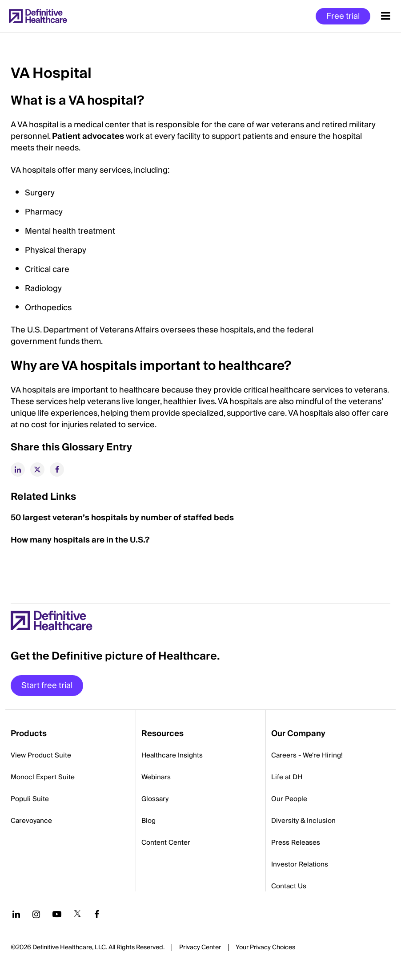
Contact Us (289, 886)
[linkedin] (18, 470)
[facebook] (57, 470)
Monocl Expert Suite (43, 777)
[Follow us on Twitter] (77, 914)
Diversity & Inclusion (303, 821)
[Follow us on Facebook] (97, 914)
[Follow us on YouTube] (57, 914)
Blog (148, 821)
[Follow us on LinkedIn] (16, 914)
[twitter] (37, 470)
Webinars (156, 777)
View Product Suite (41, 755)
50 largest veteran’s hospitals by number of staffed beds (122, 518)
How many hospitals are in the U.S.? (80, 540)
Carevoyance (31, 821)
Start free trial (47, 686)
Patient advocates (88, 136)
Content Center (166, 842)
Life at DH (287, 777)
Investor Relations (300, 864)
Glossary (155, 799)
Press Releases (296, 842)
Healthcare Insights (172, 755)
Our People (289, 799)
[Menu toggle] (386, 16)
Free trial (343, 16)
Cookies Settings (265, 948)
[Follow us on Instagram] (36, 914)
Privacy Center (200, 948)
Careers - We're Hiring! (307, 755)
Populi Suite (30, 799)
